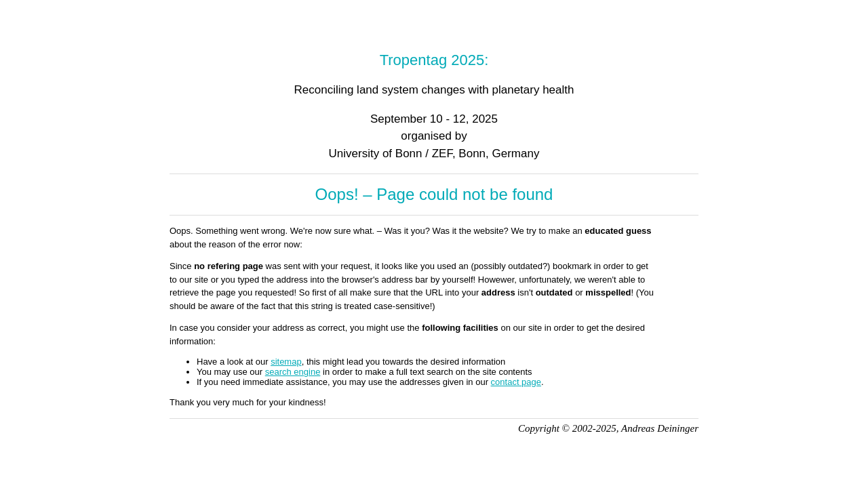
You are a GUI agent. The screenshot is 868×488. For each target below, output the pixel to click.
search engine (293, 372)
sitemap (286, 362)
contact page (516, 382)
